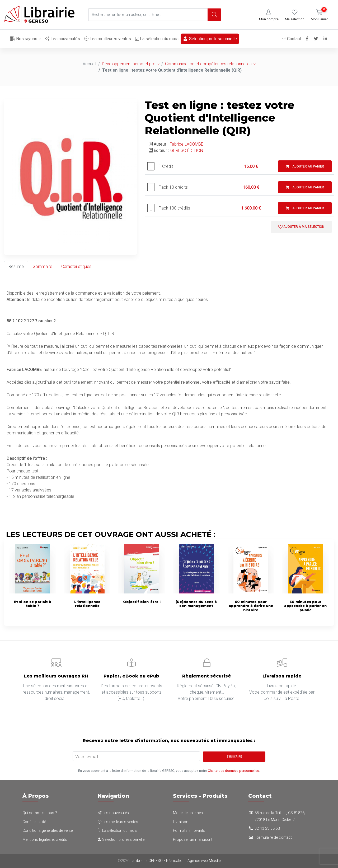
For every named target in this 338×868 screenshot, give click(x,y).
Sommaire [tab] (43, 266)
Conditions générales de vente (48, 831)
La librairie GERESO (147, 861)
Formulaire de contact (273, 837)
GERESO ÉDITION (187, 150)
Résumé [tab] (16, 266)
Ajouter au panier (305, 166)
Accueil (89, 64)
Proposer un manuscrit (193, 840)
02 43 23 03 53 (267, 828)
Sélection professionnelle (210, 39)
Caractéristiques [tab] (76, 266)
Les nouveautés (63, 39)
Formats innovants (189, 831)
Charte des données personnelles (233, 771)
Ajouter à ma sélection (301, 227)
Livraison (181, 822)
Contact (290, 39)
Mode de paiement (188, 813)
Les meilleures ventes (108, 39)
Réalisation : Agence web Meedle (193, 861)
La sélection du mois (157, 39)
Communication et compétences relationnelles (208, 64)
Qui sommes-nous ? (40, 813)
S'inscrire (234, 757)
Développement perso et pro (129, 64)
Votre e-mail (87, 757)
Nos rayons (24, 39)
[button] (269, 15)
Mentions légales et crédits (45, 840)
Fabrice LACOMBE (186, 144)
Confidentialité (34, 822)
